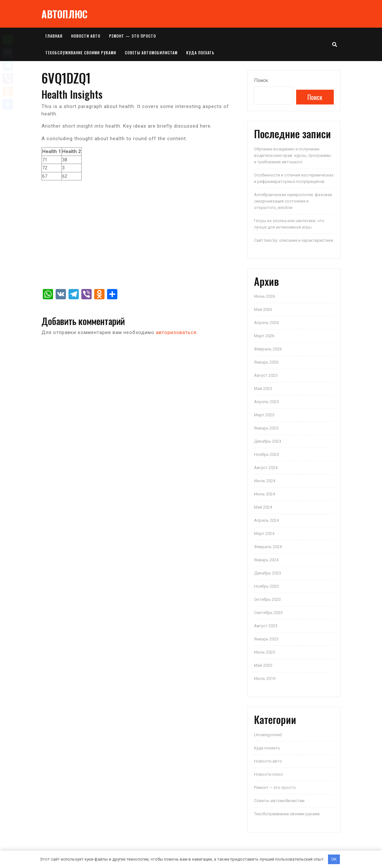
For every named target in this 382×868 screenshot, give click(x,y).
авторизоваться (176, 332)
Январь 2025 (266, 428)
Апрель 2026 (266, 323)
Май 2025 (263, 389)
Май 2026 (263, 309)
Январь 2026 (266, 362)
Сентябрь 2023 (268, 613)
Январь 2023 (266, 639)
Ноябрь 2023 (266, 586)
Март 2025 (264, 415)
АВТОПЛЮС (64, 14)
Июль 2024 (265, 481)
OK (334, 859)
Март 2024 (264, 533)
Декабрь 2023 (268, 573)
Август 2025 (266, 375)
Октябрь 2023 (267, 599)
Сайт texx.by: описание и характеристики (294, 240)
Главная (54, 36)
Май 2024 (263, 507)
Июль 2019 (265, 678)
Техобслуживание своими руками (81, 53)
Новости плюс (268, 774)
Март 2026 (264, 336)
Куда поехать (200, 53)
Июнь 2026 (264, 296)
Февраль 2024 (268, 547)
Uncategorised (268, 735)
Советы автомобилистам (151, 53)
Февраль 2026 (268, 349)
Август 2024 (266, 468)
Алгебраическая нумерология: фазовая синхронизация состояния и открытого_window (293, 201)
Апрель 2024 (266, 520)
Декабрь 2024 (268, 441)
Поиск (261, 80)
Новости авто (86, 36)
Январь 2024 (266, 560)
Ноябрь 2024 (266, 454)
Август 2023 (266, 626)
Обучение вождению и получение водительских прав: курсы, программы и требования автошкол (293, 155)
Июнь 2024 (264, 494)
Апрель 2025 (266, 402)
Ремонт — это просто (132, 36)
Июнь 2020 (264, 652)
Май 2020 (263, 665)
